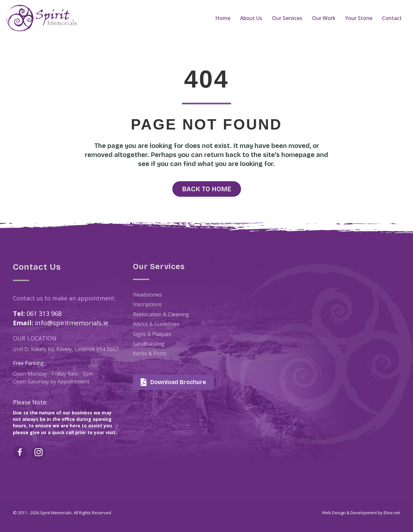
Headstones (147, 295)
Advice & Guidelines (156, 324)
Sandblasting (149, 344)
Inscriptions (147, 304)
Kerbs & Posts (150, 353)
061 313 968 (44, 313)
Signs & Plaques (152, 334)
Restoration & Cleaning (161, 314)
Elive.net (392, 513)
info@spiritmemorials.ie (72, 323)
